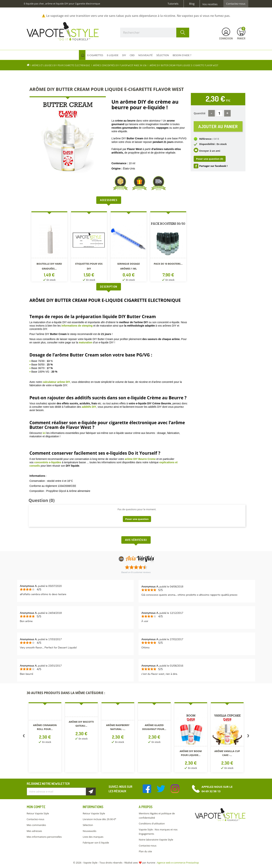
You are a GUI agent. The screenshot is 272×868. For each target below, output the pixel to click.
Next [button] (248, 737)
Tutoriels (173, 4)
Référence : (206, 139)
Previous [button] (24, 737)
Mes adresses (34, 831)
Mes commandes (36, 825)
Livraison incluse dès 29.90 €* (99, 819)
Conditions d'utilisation (152, 823)
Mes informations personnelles (44, 837)
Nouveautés (89, 831)
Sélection (88, 825)
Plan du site (145, 851)
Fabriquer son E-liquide (96, 843)
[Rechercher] (155, 33)
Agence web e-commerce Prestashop (178, 863)
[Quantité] (219, 113)
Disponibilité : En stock (213, 144)
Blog (192, 4)
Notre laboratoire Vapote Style (156, 840)
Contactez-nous (236, 4)
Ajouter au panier (218, 126)
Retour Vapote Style (38, 813)
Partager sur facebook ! (213, 166)
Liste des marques (93, 837)
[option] (49, 247)
